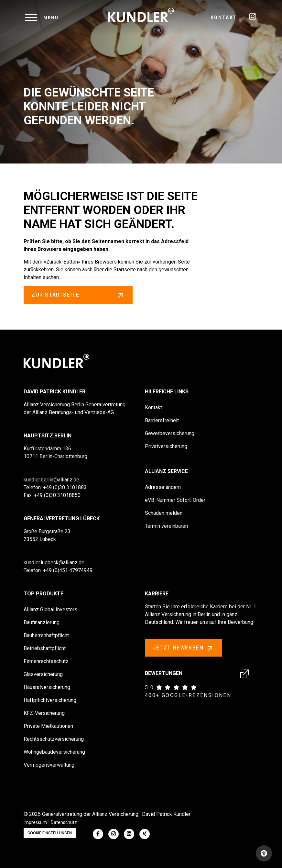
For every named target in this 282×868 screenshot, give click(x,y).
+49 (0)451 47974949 (68, 570)
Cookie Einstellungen (50, 833)
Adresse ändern (163, 487)
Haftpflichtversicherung (50, 700)
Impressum (35, 822)
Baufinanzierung (42, 622)
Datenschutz (64, 822)
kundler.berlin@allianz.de (51, 480)
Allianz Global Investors (50, 609)
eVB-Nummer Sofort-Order (175, 500)
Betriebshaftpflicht (45, 648)
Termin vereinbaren (166, 526)
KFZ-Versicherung (44, 713)
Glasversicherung (43, 674)
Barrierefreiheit (162, 420)
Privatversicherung (166, 446)
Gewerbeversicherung (170, 433)
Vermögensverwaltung (49, 765)
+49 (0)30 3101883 (65, 487)
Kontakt (224, 17)
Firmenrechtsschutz (46, 661)
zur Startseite (78, 295)
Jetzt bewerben (184, 648)
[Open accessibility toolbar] (264, 853)
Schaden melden (164, 513)
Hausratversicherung (47, 687)
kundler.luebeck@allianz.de (54, 563)
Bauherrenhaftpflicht (46, 635)
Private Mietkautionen (48, 726)
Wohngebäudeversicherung (54, 752)
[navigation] (42, 18)
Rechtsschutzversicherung (54, 739)
